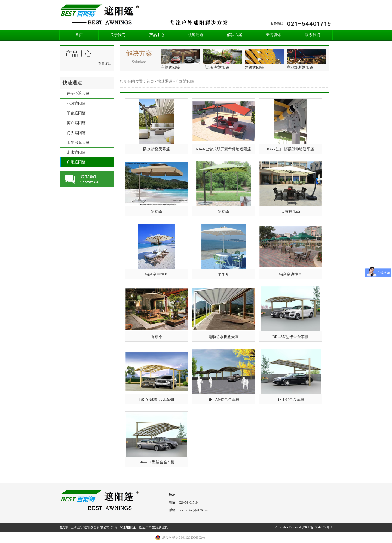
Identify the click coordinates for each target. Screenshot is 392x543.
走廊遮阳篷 (76, 152)
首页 (79, 35)
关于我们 (118, 35)
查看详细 (105, 63)
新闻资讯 (274, 35)
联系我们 (313, 35)
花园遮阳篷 (76, 103)
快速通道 (196, 35)
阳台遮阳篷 (76, 113)
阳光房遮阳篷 (78, 143)
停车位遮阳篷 (78, 94)
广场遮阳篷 (76, 162)
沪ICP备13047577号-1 (317, 527)
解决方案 (235, 35)
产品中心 (157, 35)
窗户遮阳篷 (76, 123)
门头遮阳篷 (76, 133)
